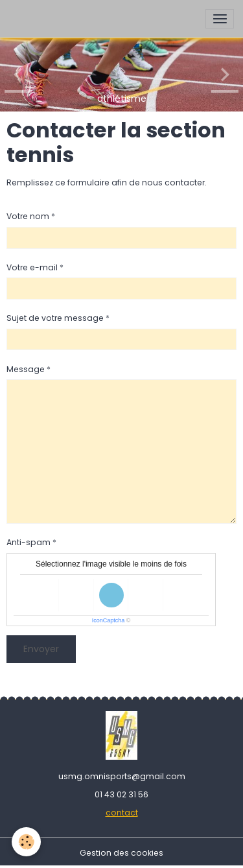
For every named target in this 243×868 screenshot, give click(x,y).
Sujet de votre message (55, 318)
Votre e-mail (32, 267)
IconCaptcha (109, 620)
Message (26, 369)
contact (122, 813)
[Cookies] (26, 842)
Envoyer (41, 649)
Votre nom (28, 216)
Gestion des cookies (121, 853)
